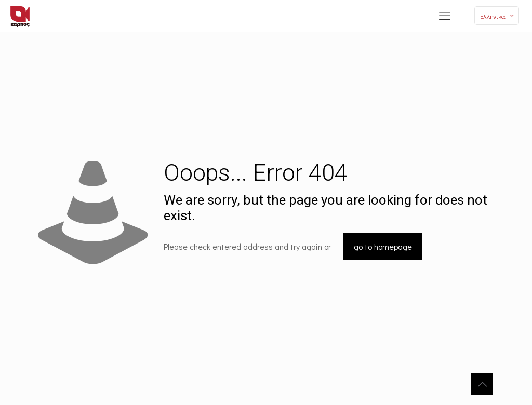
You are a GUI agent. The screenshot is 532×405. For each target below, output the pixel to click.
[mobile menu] (445, 16)
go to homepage (383, 246)
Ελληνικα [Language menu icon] (498, 16)
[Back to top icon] (482, 384)
